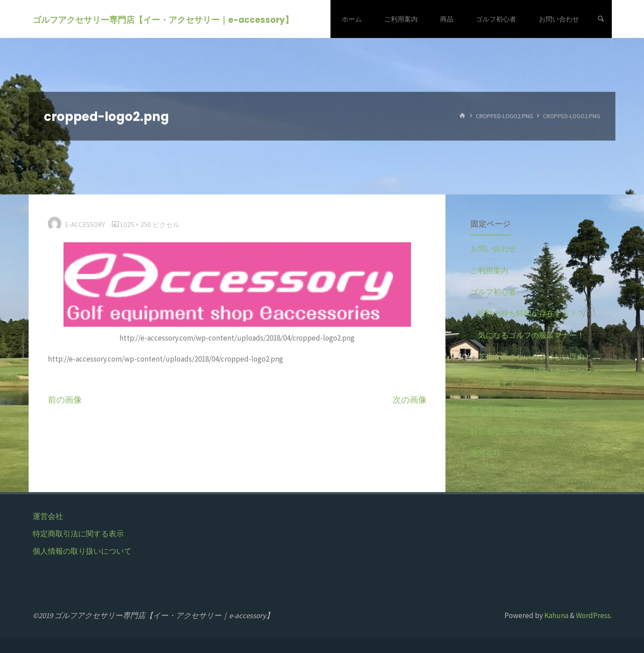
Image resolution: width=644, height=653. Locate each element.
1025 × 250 (136, 225)
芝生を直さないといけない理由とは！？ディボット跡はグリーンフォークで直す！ (543, 370)
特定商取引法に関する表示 (516, 431)
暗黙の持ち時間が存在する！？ (531, 313)
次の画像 (410, 400)
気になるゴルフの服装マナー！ (531, 335)
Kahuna (556, 615)
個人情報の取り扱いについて (520, 410)
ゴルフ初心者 (493, 292)
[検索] (601, 19)
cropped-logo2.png (504, 116)
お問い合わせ (493, 249)
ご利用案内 (489, 270)
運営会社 (486, 453)
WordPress (593, 615)
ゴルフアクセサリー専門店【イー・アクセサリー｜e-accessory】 (163, 19)
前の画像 (65, 400)
